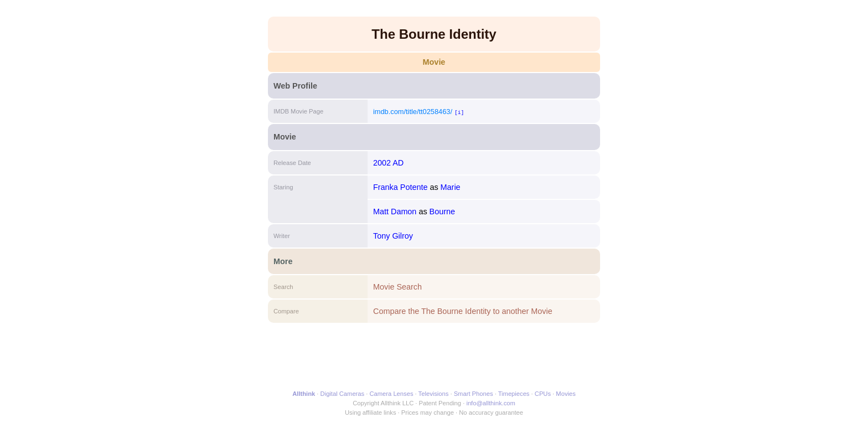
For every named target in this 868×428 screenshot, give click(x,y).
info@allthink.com (490, 403)
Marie (451, 187)
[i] (459, 112)
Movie (434, 62)
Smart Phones (474, 394)
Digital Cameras (343, 394)
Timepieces (514, 394)
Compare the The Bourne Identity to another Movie (463, 311)
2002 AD (388, 163)
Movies (565, 394)
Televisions (434, 394)
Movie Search (397, 287)
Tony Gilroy (393, 236)
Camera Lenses (392, 394)
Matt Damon (395, 212)
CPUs (543, 394)
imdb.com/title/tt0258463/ (413, 112)
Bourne (442, 212)
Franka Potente (400, 187)
